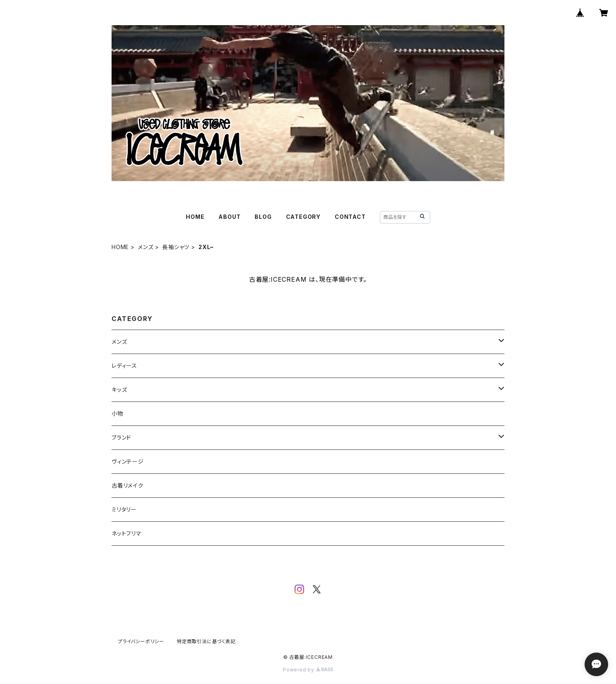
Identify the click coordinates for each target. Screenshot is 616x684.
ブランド (121, 437)
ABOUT (229, 217)
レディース (124, 366)
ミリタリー (124, 509)
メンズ (146, 247)
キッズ (119, 390)
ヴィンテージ (128, 461)
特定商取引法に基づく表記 (206, 641)
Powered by (308, 670)
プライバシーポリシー (141, 641)
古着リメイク (127, 485)
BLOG (263, 217)
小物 (117, 414)
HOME (195, 217)
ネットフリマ (126, 533)
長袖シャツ (176, 247)
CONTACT (350, 217)
